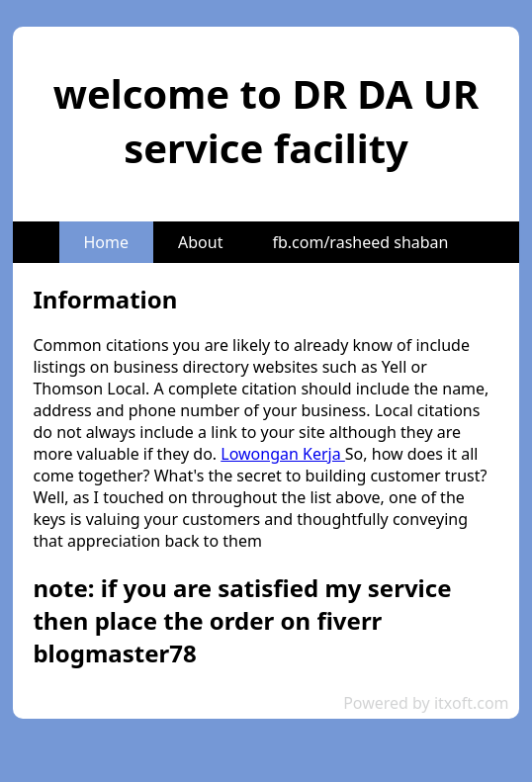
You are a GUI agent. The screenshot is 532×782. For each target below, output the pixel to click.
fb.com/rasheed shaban (360, 242)
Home (107, 242)
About (200, 242)
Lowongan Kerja (283, 454)
